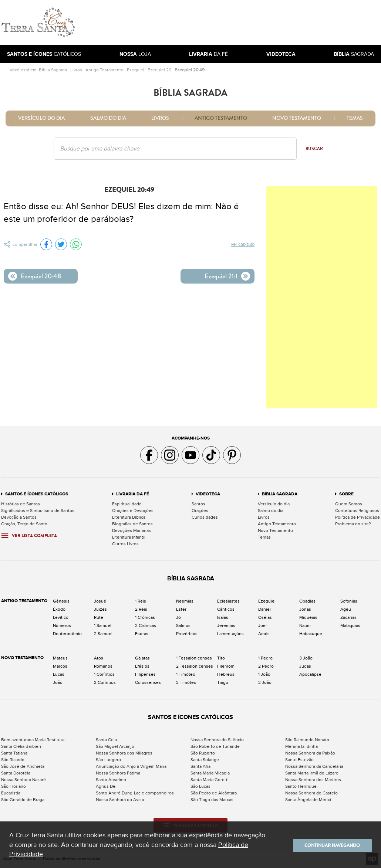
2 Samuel (103, 634)
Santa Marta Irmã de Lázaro (312, 773)
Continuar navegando (327, 845)
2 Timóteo (186, 682)
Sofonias (349, 601)
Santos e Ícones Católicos (37, 494)
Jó (178, 617)
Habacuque (311, 634)
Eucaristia (11, 793)
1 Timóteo (186, 674)
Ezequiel (136, 70)
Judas (305, 666)
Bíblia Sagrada (53, 70)
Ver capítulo (243, 245)
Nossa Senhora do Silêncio (217, 740)
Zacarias (348, 617)
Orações (200, 511)
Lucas (59, 674)
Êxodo (59, 609)
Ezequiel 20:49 (190, 70)
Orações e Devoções (133, 511)
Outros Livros (125, 544)
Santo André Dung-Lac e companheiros (135, 793)
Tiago (223, 682)
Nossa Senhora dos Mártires (313, 780)
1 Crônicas (145, 617)
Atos (99, 658)
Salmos (183, 625)
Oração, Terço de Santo (24, 524)
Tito (221, 658)
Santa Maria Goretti (210, 780)
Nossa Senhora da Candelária (314, 766)
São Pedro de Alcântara (214, 793)
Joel (262, 625)
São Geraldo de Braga (23, 800)
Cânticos (226, 609)
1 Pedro (265, 658)
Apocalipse (310, 674)
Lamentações (230, 634)
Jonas (305, 609)
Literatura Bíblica (129, 517)
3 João (306, 658)
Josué (100, 601)
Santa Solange (205, 760)
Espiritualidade (127, 504)
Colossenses (148, 682)
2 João (265, 682)
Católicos (44, 54)
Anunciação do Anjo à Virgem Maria (131, 766)
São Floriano (14, 786)
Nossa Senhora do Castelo (311, 793)
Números (62, 625)
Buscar (314, 149)
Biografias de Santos (132, 524)
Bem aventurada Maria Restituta (33, 740)
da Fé (208, 54)
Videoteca (208, 494)
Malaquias (350, 625)
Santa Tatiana (14, 753)
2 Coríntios (105, 682)
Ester (181, 609)
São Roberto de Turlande (215, 746)
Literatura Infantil (129, 537)
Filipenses (145, 674)
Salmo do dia (108, 118)
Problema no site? (353, 524)
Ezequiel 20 (159, 70)
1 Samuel (103, 625)
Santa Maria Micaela (210, 773)
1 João (264, 674)
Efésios (142, 666)
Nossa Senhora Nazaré (23, 780)
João (58, 682)
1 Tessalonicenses (194, 658)
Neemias (185, 601)
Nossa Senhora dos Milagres (124, 753)
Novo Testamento (297, 118)
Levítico (61, 617)
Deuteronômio (67, 634)
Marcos (60, 666)
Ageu (346, 609)
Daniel (264, 609)
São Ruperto (203, 753)
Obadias (307, 601)
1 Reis (141, 601)
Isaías (223, 617)
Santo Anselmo (111, 780)
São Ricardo (13, 760)
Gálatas (142, 658)
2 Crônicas (146, 625)
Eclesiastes (228, 601)
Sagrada (354, 54)
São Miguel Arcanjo (115, 746)
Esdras (142, 634)
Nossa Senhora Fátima (118, 773)
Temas (355, 118)
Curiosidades (205, 517)
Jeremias (226, 625)
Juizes (100, 609)
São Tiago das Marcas (212, 800)
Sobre (346, 494)
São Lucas (200, 786)
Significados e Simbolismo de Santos (38, 511)
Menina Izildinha (301, 746)
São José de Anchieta (23, 766)
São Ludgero (108, 760)
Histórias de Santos (21, 504)
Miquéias (308, 617)
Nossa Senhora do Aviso (120, 800)
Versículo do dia (41, 118)
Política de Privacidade (358, 517)
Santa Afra (200, 766)
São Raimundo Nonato (307, 740)
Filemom (226, 666)
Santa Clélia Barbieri (21, 746)
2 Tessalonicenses (195, 666)
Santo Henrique (301, 786)
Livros (76, 70)
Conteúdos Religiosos (357, 511)
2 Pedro (266, 666)
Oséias (265, 617)
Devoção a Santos (19, 517)
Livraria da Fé (133, 494)
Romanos (103, 666)
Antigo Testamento (104, 70)
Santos (198, 504)
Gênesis (61, 601)
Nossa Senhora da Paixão (310, 753)
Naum (305, 625)
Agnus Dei (106, 786)
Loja (135, 54)
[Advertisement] (240, 23)
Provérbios (187, 634)
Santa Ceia (106, 740)
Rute (99, 617)
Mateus (60, 658)
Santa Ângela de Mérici (308, 800)
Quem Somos (349, 504)
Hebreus (226, 674)
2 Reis (141, 609)
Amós (264, 634)
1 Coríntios (104, 674)
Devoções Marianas (132, 530)
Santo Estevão (299, 760)
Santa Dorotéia (16, 773)
